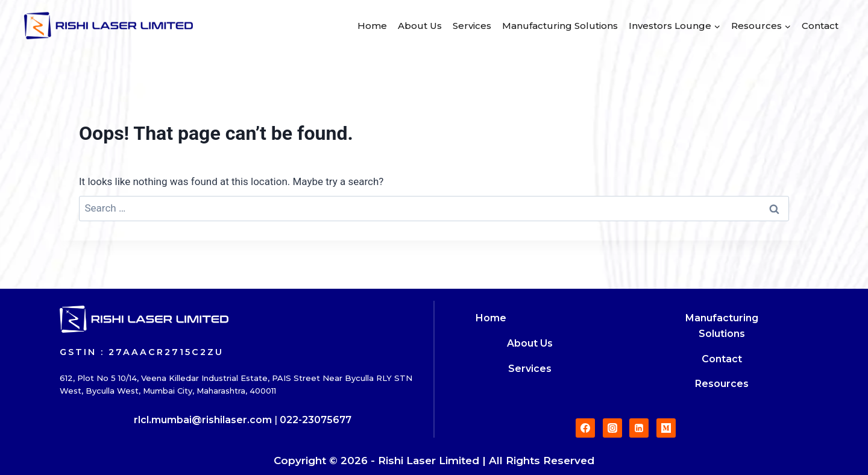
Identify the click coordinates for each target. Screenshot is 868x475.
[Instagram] (612, 428)
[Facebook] (585, 428)
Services (472, 26)
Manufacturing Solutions (560, 26)
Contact (820, 26)
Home (372, 26)
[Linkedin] (639, 428)
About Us (420, 26)
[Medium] (666, 428)
